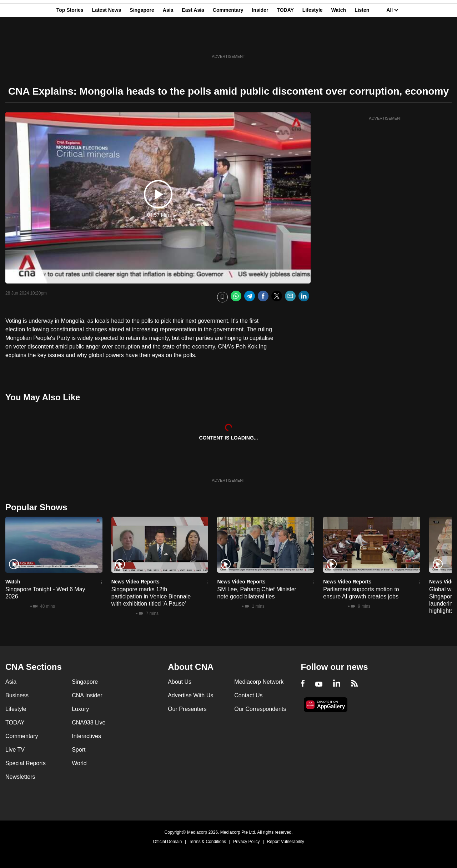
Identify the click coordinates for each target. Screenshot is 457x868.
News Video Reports (135, 582)
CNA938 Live (89, 723)
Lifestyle (313, 40)
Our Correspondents (260, 709)
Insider (260, 40)
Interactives (86, 736)
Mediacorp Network (259, 682)
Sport (79, 750)
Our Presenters (187, 709)
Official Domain (167, 842)
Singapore (142, 40)
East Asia (193, 40)
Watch (339, 40)
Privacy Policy (247, 842)
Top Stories (70, 40)
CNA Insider (87, 695)
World (79, 763)
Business (17, 695)
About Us (180, 682)
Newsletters (20, 777)
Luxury (80, 709)
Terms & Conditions (207, 842)
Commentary (228, 40)
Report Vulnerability (285, 842)
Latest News (107, 40)
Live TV (15, 750)
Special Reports (26, 763)
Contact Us (248, 695)
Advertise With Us (190, 695)
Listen (362, 40)
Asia (168, 40)
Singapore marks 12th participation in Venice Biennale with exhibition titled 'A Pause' (151, 596)
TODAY (285, 40)
